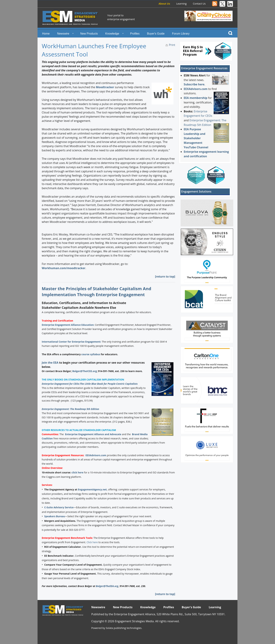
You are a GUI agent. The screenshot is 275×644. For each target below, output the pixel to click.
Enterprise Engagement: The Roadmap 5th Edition (70, 409)
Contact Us (199, 4)
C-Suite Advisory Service (59, 507)
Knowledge (112, 34)
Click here (92, 542)
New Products (89, 34)
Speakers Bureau (55, 516)
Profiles (135, 34)
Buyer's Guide (156, 34)
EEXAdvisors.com (96, 455)
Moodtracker (105, 87)
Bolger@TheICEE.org (84, 371)
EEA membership (196, 98)
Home (46, 34)
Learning (181, 4)
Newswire (63, 34)
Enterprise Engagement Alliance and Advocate (93, 434)
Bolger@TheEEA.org (107, 586)
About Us (164, 4)
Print (172, 45)
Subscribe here (194, 84)
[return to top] (165, 277)
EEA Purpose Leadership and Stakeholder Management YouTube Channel (196, 138)
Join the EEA (50, 363)
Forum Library (181, 34)
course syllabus (91, 354)
